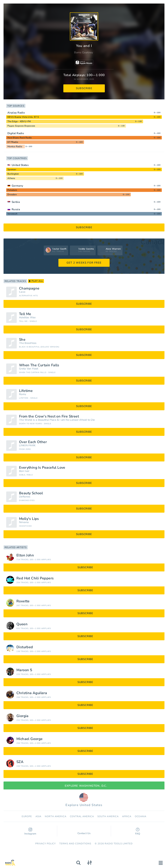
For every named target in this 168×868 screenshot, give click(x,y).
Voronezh (12, 214)
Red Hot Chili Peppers (35, 578)
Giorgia (22, 716)
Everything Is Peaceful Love (42, 468)
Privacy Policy (46, 844)
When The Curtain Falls (39, 365)
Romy (23, 394)
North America (56, 816)
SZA (20, 762)
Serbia (16, 202)
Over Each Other (33, 442)
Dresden (12, 195)
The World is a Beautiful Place (38, 420)
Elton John (25, 555)
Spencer (12, 169)
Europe (27, 816)
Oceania (141, 816)
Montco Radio (15, 147)
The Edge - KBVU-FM (19, 121)
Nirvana (24, 522)
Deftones (25, 497)
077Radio (13, 142)
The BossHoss (28, 343)
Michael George (30, 739)
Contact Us (84, 832)
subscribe (84, 88)
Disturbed (25, 647)
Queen (22, 624)
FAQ (138, 832)
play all (36, 281)
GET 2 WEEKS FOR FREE (84, 263)
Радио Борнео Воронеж (21, 126)
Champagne (29, 288)
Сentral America (82, 816)
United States (20, 165)
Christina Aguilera (32, 693)
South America (108, 816)
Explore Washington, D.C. (84, 786)
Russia (16, 209)
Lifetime (26, 391)
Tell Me (25, 314)
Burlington (13, 174)
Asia (38, 816)
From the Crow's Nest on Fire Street (49, 416)
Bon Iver (24, 471)
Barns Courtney (84, 52)
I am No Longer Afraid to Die (77, 420)
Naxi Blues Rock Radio (19, 138)
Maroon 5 (24, 670)
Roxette (23, 601)
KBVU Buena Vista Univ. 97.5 (23, 117)
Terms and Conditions (75, 844)
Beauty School (31, 493)
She (22, 340)
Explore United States (84, 800)
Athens (11, 178)
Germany (17, 186)
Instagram (30, 832)
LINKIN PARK (27, 445)
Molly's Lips (29, 519)
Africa (127, 816)
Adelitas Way (27, 317)
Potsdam (12, 190)
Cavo (22, 292)
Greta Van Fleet (29, 369)
